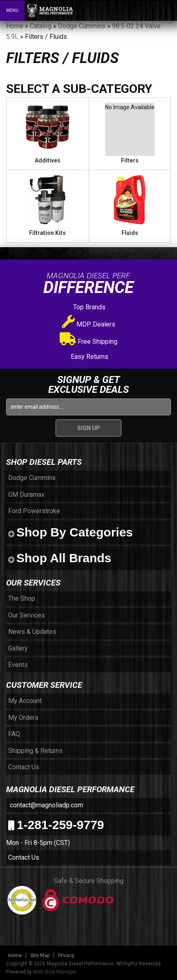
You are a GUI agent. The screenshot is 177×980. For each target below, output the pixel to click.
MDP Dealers (88, 324)
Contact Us (24, 857)
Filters (130, 160)
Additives (48, 160)
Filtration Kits (47, 233)
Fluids (130, 233)
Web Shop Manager (55, 972)
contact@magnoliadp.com (46, 805)
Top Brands (88, 307)
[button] (135, 10)
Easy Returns (89, 357)
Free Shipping (88, 341)
